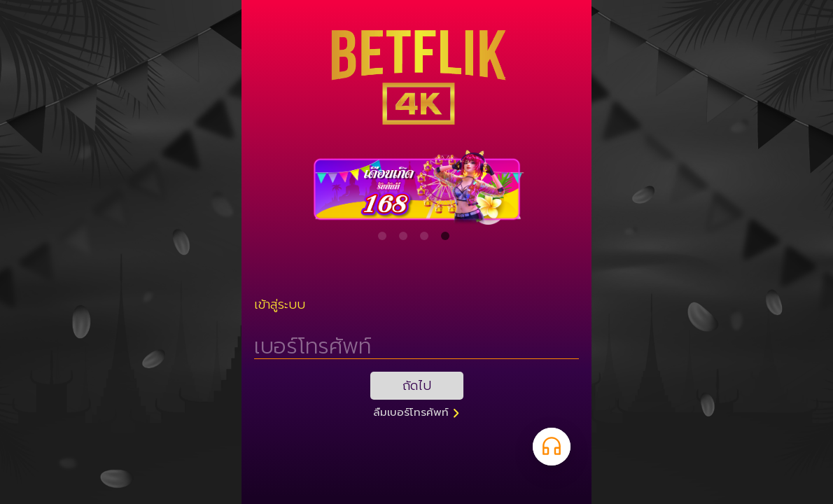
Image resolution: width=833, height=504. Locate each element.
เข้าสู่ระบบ (280, 304)
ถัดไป (417, 386)
